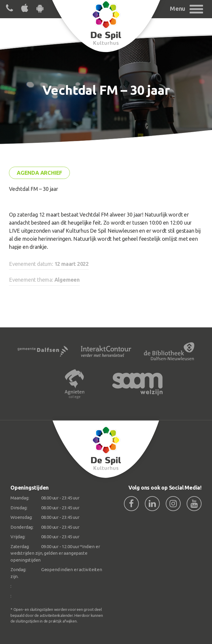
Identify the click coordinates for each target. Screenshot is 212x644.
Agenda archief (39, 173)
